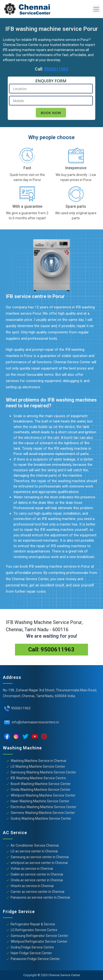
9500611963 (56, 69)
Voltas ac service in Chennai (32, 869)
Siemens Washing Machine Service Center (43, 813)
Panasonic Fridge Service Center (35, 959)
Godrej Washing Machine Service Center (41, 818)
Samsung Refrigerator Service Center (39, 936)
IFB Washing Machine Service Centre (38, 778)
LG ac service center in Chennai (34, 851)
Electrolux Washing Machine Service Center (44, 807)
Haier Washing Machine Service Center (40, 801)
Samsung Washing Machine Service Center (43, 772)
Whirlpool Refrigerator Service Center (39, 941)
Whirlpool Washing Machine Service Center (43, 795)
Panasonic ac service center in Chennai (40, 897)
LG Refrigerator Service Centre (34, 930)
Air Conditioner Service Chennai (35, 845)
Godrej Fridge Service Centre (32, 947)
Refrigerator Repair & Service (33, 924)
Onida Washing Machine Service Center (40, 790)
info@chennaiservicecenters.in (35, 722)
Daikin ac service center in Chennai (37, 874)
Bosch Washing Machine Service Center (41, 784)
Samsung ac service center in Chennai (40, 857)
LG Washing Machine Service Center (38, 766)
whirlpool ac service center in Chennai (39, 863)
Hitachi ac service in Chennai (32, 886)
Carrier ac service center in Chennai (37, 892)
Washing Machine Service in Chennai (38, 761)
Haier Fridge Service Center (31, 953)
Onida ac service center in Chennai (37, 880)
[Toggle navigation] (96, 9)
